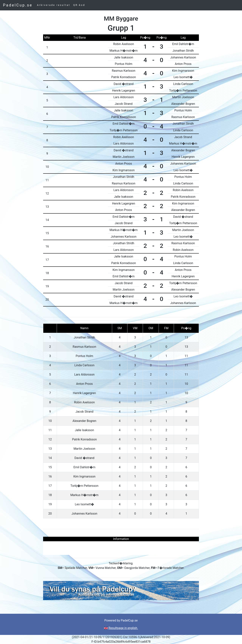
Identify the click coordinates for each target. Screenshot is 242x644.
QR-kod (79, 5)
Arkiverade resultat (54, 5)
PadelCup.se (18, 5)
